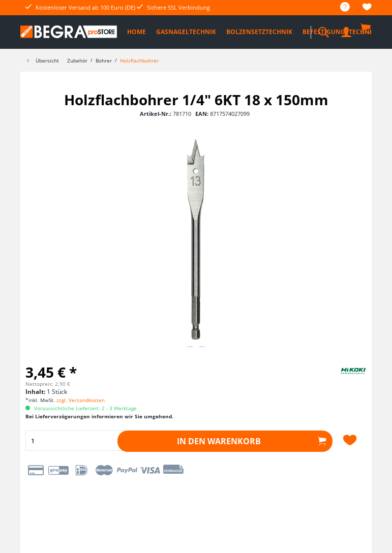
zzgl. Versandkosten (81, 400)
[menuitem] (340, 7)
